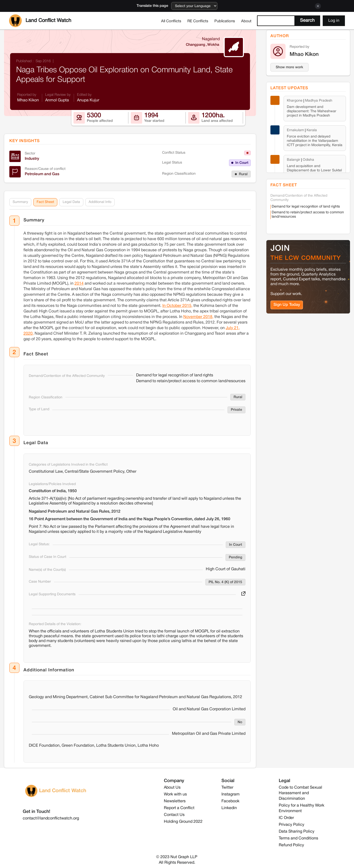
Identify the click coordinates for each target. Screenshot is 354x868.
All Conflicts (171, 21)
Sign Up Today (287, 305)
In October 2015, (177, 306)
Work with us (175, 794)
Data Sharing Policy (297, 832)
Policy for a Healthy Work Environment (301, 808)
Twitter (227, 788)
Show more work (289, 67)
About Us (172, 788)
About (246, 21)
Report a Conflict (179, 808)
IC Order (286, 818)
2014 (79, 284)
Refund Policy (291, 845)
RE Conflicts (198, 21)
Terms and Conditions (298, 838)
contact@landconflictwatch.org (51, 818)
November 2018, (198, 317)
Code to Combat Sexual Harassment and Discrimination (300, 793)
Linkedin (229, 808)
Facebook (230, 801)
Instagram (231, 794)
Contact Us (174, 815)
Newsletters (175, 801)
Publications (225, 21)
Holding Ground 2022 (183, 822)
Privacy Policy (292, 825)
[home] (40, 21)
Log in (334, 21)
